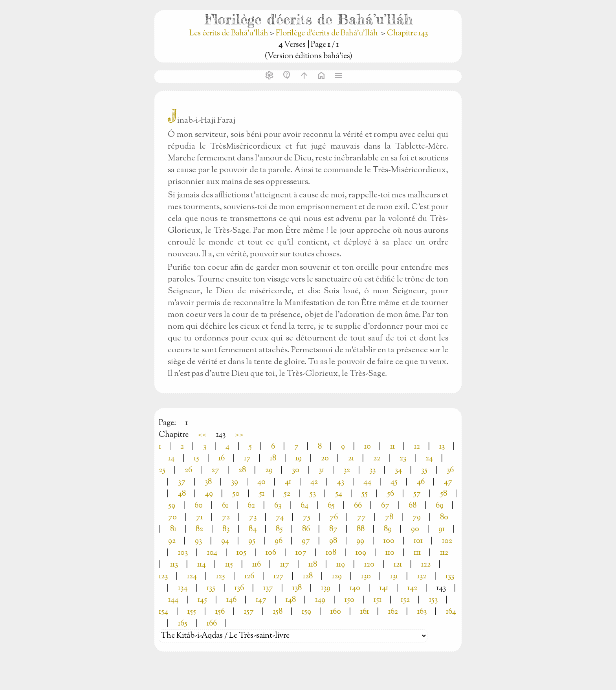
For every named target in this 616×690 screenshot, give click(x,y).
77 (361, 518)
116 (257, 565)
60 (199, 506)
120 (369, 565)
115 (229, 565)
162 (393, 612)
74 (280, 518)
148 (291, 600)
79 (417, 518)
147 (261, 600)
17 (247, 459)
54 (339, 494)
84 (253, 529)
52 (287, 494)
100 (389, 541)
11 (392, 447)
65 (331, 506)
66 (358, 506)
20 (325, 459)
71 (199, 518)
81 (173, 529)
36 (450, 470)
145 (202, 600)
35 (424, 470)
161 (365, 612)
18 (273, 459)
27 (215, 470)
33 (372, 470)
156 (220, 612)
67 (385, 506)
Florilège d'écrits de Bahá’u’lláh (327, 34)
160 (336, 612)
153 (433, 600)
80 (444, 518)
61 (225, 506)
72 (226, 518)
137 (268, 588)
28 (242, 470)
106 (271, 553)
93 (198, 541)
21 (351, 459)
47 (448, 482)
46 (421, 482)
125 (221, 577)
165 (183, 624)
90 (415, 529)
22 (377, 459)
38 (208, 482)
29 (269, 470)
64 (304, 506)
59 (172, 506)
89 (388, 529)
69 (440, 506)
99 (360, 541)
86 (306, 529)
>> (239, 435)
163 (422, 612)
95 (252, 541)
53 (313, 494)
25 (162, 470)
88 (361, 529)
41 (288, 482)
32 (347, 470)
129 (337, 577)
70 (172, 518)
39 (235, 482)
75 (307, 518)
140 (355, 588)
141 (384, 588)
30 (296, 470)
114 (202, 565)
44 (367, 482)
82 (199, 529)
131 (394, 577)
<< (202, 435)
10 (368, 447)
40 (261, 482)
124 (192, 577)
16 (222, 459)
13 (442, 447)
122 (426, 565)
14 (171, 459)
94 (225, 541)
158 (278, 612)
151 (378, 600)
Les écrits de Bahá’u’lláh (230, 34)
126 (249, 577)
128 (308, 577)
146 (231, 600)
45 (394, 482)
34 (398, 470)
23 (403, 459)
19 (299, 459)
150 (349, 600)
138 (297, 588)
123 (163, 577)
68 (412, 506)
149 (320, 600)
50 (236, 494)
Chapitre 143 (407, 34)
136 (239, 588)
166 (212, 624)
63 (278, 506)
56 (390, 494)
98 (333, 541)
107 (301, 553)
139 (326, 588)
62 (251, 506)
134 (183, 588)
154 (163, 612)
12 (417, 447)
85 (279, 529)
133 (450, 577)
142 (412, 588)
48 (182, 494)
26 (188, 470)
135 (211, 588)
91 (442, 529)
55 (365, 494)
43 (341, 482)
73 (253, 518)
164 (451, 612)
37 (182, 482)
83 (226, 529)
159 (306, 612)
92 (172, 541)
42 (314, 482)
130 (366, 577)
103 (183, 553)
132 (422, 577)
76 (334, 518)
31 (321, 470)
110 (390, 553)
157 (249, 612)
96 (279, 541)
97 (306, 541)
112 (444, 553)
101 (418, 541)
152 (405, 600)
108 (331, 553)
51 (262, 494)
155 (192, 612)
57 (417, 494)
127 (279, 577)
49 (209, 494)
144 (173, 600)
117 (285, 565)
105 (241, 553)
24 (429, 459)
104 (212, 553)
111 (417, 553)
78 (389, 518)
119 (341, 565)
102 (447, 541)
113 (174, 565)
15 (196, 459)
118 (313, 565)
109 (361, 553)
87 (333, 529)
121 (398, 565)
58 (444, 494)
